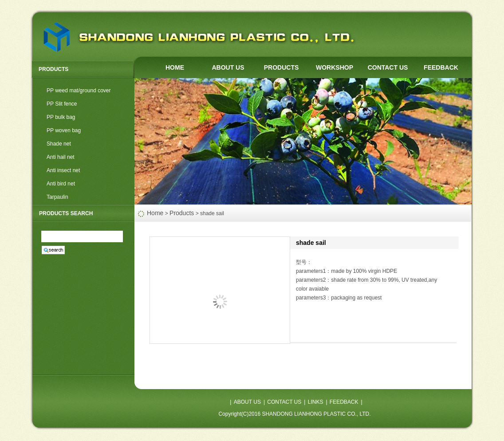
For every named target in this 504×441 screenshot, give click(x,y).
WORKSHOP (335, 67)
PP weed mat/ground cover (79, 91)
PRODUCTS (282, 67)
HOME (175, 67)
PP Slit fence (62, 104)
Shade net (59, 144)
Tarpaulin (57, 197)
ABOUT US (228, 67)
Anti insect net (63, 170)
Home (155, 213)
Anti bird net (61, 184)
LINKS (316, 402)
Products (182, 213)
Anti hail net (61, 157)
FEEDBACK (441, 67)
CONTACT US (388, 67)
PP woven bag (64, 130)
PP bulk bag (61, 117)
